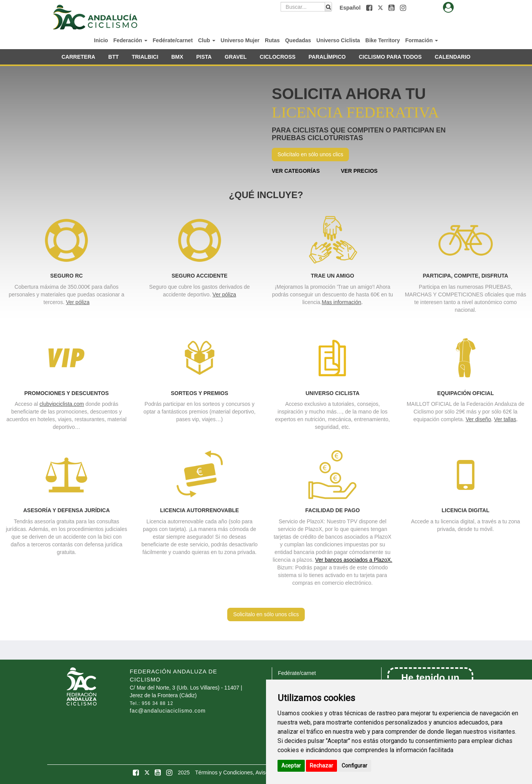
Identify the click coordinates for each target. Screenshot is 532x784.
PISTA (204, 57)
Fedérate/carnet (173, 40)
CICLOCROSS (278, 57)
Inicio (101, 40)
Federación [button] (130, 40)
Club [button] (207, 40)
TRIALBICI (145, 57)
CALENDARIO (452, 57)
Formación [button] (422, 40)
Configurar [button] (354, 766)
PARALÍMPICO (327, 57)
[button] (370, 8)
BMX (177, 57)
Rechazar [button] (321, 766)
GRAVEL (235, 57)
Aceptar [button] (291, 766)
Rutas (272, 40)
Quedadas (298, 40)
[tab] (448, 7)
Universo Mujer (240, 40)
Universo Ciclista (338, 40)
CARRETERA (78, 57)
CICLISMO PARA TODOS (390, 57)
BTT (113, 57)
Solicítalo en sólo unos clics (310, 154)
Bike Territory (383, 40)
